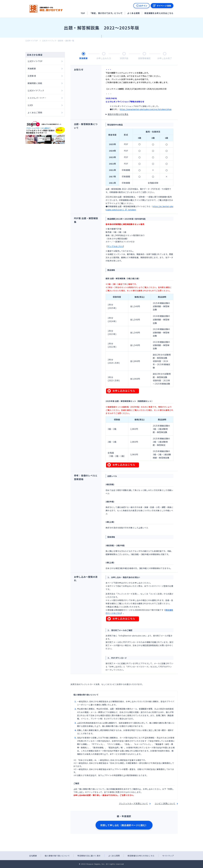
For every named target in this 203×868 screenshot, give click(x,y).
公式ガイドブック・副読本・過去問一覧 (58, 41)
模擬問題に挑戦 (35, 83)
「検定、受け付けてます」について (106, 13)
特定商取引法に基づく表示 (89, 856)
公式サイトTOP (32, 41)
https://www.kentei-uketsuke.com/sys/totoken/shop (146, 109)
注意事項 (32, 76)
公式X (30, 105)
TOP (83, 13)
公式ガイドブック (36, 90)
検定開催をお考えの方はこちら (159, 13)
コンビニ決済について (165, 803)
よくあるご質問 (35, 112)
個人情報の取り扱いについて (57, 856)
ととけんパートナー (37, 98)
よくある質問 (134, 13)
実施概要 (32, 69)
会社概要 (33, 856)
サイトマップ (168, 856)
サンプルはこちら (115, 246)
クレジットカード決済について (134, 803)
